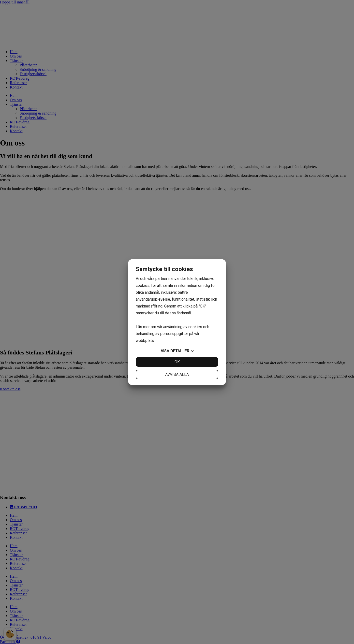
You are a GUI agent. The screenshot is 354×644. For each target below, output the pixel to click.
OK (177, 362)
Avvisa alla (177, 374)
